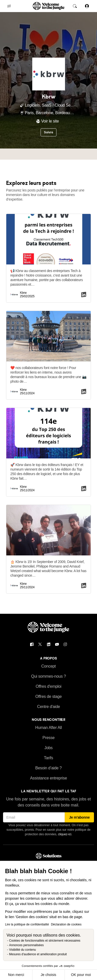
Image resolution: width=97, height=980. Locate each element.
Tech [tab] (51, 154)
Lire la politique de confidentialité (27, 924)
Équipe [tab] (34, 154)
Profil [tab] (17, 154)
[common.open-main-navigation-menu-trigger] (9, 6)
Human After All (49, 728)
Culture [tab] (68, 154)
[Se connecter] (87, 6)
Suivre (48, 132)
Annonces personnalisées (26, 945)
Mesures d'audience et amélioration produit (38, 954)
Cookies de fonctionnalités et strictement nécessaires (45, 941)
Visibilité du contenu (23, 950)
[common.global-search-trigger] (75, 6)
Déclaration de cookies (66, 924)
